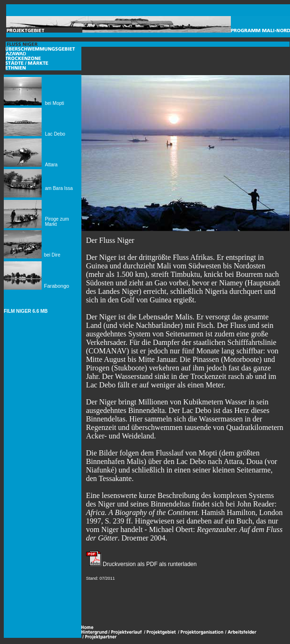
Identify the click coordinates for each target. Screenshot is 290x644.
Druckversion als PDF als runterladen (149, 564)
